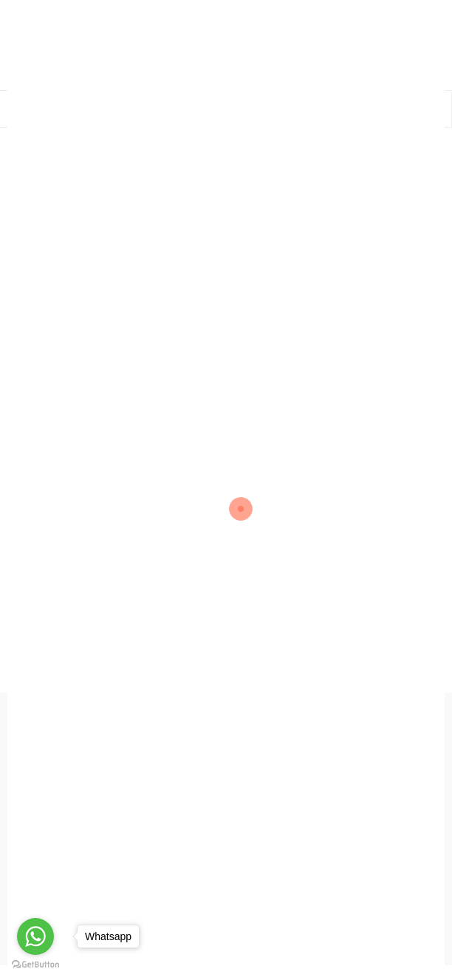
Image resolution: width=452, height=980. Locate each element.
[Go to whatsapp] (35, 936)
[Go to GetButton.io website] (35, 965)
